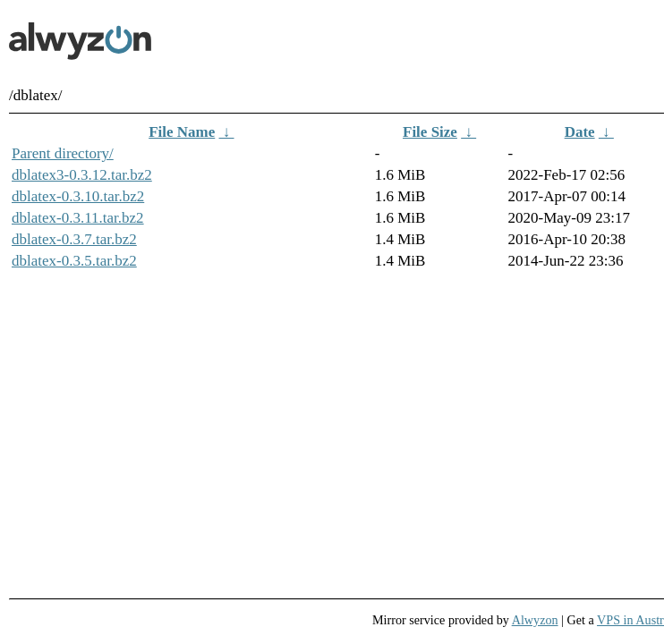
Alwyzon (535, 620)
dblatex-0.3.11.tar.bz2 (78, 218)
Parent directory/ (63, 153)
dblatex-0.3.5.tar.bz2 (74, 261)
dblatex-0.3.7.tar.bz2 (74, 239)
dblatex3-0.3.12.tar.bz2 (82, 175)
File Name (182, 132)
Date (580, 132)
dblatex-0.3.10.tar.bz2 (78, 196)
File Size (430, 132)
